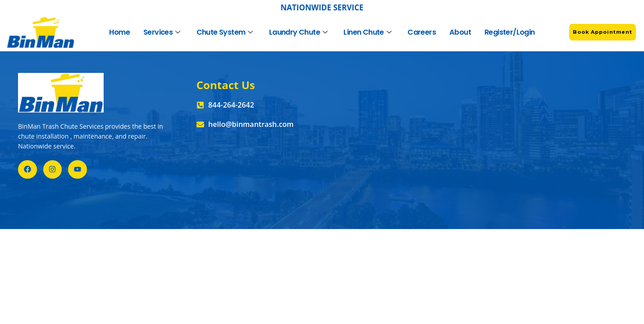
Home (120, 32)
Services (162, 32)
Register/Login (510, 32)
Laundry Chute (298, 32)
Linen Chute (368, 32)
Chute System (225, 32)
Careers (422, 32)
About (460, 32)
